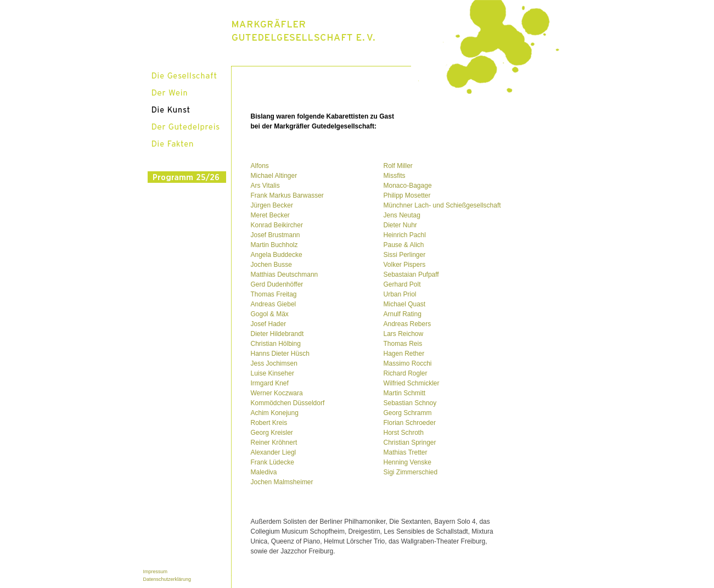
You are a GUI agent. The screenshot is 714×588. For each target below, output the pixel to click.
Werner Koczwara (277, 393)
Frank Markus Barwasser (287, 195)
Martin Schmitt (405, 393)
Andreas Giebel (274, 304)
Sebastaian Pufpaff (411, 275)
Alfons (260, 166)
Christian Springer (410, 443)
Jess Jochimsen (274, 363)
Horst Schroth (404, 433)
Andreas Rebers (407, 324)
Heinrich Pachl (405, 235)
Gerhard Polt (402, 284)
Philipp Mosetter (407, 195)
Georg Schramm (408, 413)
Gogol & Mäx (270, 314)
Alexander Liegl (274, 452)
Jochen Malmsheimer (282, 482)
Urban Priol (400, 294)
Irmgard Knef (270, 383)
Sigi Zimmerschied (411, 472)
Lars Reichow (404, 334)
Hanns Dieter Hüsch (280, 354)
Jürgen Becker (272, 205)
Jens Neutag (402, 215)
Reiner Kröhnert (274, 443)
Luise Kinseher (272, 373)
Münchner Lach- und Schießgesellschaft (442, 205)
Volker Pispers (405, 265)
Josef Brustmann (276, 235)
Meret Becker (270, 215)
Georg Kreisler (272, 433)
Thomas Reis (403, 344)
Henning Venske (407, 462)
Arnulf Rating (403, 314)
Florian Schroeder (410, 423)
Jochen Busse (271, 265)
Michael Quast (405, 304)
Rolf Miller (398, 166)
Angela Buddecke (277, 255)
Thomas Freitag (274, 294)
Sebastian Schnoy (410, 403)
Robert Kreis (269, 423)
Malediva (264, 472)
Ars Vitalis (265, 186)
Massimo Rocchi (408, 363)
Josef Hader (269, 324)
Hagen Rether (404, 354)
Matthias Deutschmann (285, 275)
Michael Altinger (274, 176)
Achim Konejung (275, 413)
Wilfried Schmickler (412, 383)
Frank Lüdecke (272, 462)
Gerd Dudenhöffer (277, 284)
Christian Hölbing (276, 344)
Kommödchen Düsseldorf (288, 403)
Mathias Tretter (406, 452)
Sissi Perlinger (405, 255)
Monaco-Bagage (408, 186)
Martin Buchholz (274, 245)
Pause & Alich (404, 245)
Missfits (395, 176)
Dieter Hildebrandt (277, 334)
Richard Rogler (406, 373)
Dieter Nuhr (400, 225)
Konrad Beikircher (277, 225)
